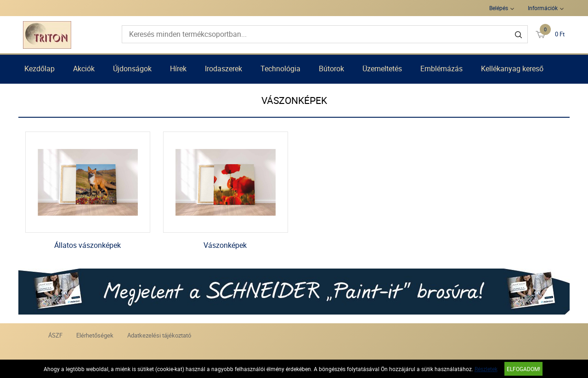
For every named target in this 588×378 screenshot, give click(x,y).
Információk (543, 8)
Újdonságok (132, 69)
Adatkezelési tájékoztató (159, 335)
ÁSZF (55, 335)
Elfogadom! (523, 369)
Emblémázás (441, 69)
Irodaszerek (223, 69)
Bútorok (331, 69)
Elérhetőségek (95, 335)
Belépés (499, 8)
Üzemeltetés (382, 69)
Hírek (178, 69)
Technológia (280, 69)
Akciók (84, 69)
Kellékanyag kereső (512, 69)
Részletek (486, 369)
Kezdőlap (40, 69)
